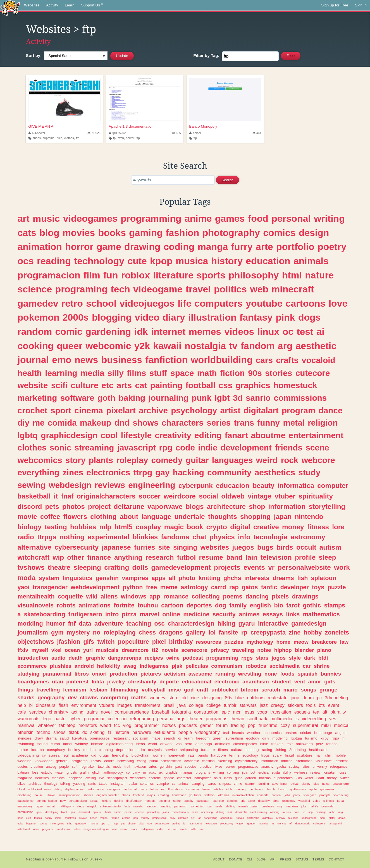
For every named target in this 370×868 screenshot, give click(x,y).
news (86, 360)
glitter (332, 818)
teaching (139, 623)
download (84, 812)
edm (141, 750)
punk (201, 398)
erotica (263, 772)
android (84, 666)
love (338, 303)
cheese (140, 812)
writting (218, 772)
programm (48, 829)
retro (72, 303)
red (175, 829)
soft (75, 767)
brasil (169, 705)
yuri (88, 650)
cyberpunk (196, 486)
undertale (189, 517)
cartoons (306, 303)
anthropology (113, 772)
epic (226, 712)
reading (54, 261)
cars (264, 360)
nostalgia (205, 346)
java (182, 705)
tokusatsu (211, 823)
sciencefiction (171, 761)
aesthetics (275, 472)
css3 (343, 772)
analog (51, 767)
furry (242, 247)
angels (341, 733)
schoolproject (117, 778)
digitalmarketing (120, 744)
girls (330, 682)
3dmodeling (336, 698)
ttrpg (143, 472)
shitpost (225, 784)
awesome (200, 674)
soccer (149, 496)
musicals (107, 650)
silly (116, 373)
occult (306, 547)
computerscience (132, 712)
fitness (318, 527)
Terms (318, 859)
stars (262, 658)
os (163, 789)
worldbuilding (222, 360)
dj (180, 738)
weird (267, 460)
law (344, 642)
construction (206, 712)
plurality (338, 712)
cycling (91, 778)
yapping (79, 784)
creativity (173, 435)
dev (72, 697)
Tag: (207, 55)
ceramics (147, 784)
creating (163, 795)
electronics (108, 472)
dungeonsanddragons (96, 829)
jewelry (116, 682)
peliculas (197, 666)
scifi (59, 385)
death (76, 658)
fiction (232, 373)
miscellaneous (180, 812)
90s (255, 373)
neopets (150, 801)
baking (132, 398)
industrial (131, 789)
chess (147, 632)
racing (267, 750)
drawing (142, 247)
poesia (128, 812)
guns (238, 778)
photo (187, 578)
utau (58, 682)
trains (92, 712)
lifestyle (136, 435)
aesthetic (316, 346)
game (109, 247)
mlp (105, 527)
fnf (72, 623)
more (323, 818)
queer (70, 346)
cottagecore (162, 823)
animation (40, 247)
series (219, 423)
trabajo (240, 818)
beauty (263, 486)
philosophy (254, 275)
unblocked (225, 690)
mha (70, 823)
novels (170, 650)
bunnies (331, 674)
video (147, 317)
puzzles (234, 642)
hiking (226, 623)
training (241, 789)
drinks (342, 818)
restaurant (121, 738)
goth (106, 398)
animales (223, 744)
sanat (195, 812)
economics (273, 733)
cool (109, 435)
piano (324, 650)
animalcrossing (248, 806)
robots (66, 605)
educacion (233, 486)
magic (174, 527)
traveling (243, 650)
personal (291, 218)
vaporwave (165, 506)
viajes (151, 795)
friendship (120, 755)
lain (252, 557)
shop (257, 506)
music (46, 218)
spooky (188, 801)
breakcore (324, 642)
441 (257, 133)
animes (249, 614)
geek (39, 812)
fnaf (67, 496)
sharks (26, 697)
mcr (237, 712)
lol (212, 632)
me (39, 423)
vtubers (107, 705)
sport (61, 410)
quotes (23, 767)
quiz (73, 812)
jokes (166, 812)
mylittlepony (66, 806)
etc (108, 385)
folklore (106, 801)
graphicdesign (69, 435)
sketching (225, 761)
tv (233, 346)
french (282, 789)
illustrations (175, 789)
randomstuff (64, 829)
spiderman (327, 789)
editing (208, 435)
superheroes (283, 778)
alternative (35, 547)
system (49, 578)
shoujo (132, 823)
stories (279, 373)
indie (208, 448)
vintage (260, 496)
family (238, 605)
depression (125, 750)
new (63, 801)
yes (333, 719)
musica (192, 261)
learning (61, 373)
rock (290, 460)
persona (165, 719)
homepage (323, 733)
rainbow (151, 806)
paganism (181, 806)
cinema (89, 410)
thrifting (287, 761)
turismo (311, 738)
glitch (96, 772)
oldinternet (24, 829)
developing (52, 812)
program (299, 410)
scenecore (194, 650)
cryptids (171, 772)
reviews (110, 485)
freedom (203, 738)
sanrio (258, 398)
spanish (308, 674)
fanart (236, 435)
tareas (94, 801)
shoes (37, 138)
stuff (158, 373)
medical (342, 725)
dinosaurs (46, 705)
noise (264, 650)
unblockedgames (39, 789)
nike (59, 138)
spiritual (98, 812)
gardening (108, 332)
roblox (136, 275)
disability (264, 801)
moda (27, 578)
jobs (287, 795)
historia (122, 732)
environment (84, 705)
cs (174, 784)
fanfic (269, 587)
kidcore (97, 744)
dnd (122, 423)
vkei (57, 650)
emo (62, 360)
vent (300, 682)
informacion (269, 761)
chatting (252, 750)
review (315, 772)
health (30, 373)
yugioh (240, 823)
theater (195, 719)
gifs (89, 642)
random (35, 332)
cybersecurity (77, 547)
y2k (142, 346)
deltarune (129, 506)
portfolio (295, 247)
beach (94, 818)
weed (106, 725)
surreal (55, 755)
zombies (183, 818)
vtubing (220, 812)
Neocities (34, 859)
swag (130, 666)
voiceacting (341, 795)
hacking (188, 472)
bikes (22, 784)
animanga (204, 744)
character (184, 778)
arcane (126, 818)
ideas (140, 744)
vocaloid (318, 360)
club (29, 818)
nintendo (309, 517)
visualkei (304, 801)
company (133, 772)
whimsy (82, 744)
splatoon (324, 578)
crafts (287, 360)
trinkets (277, 744)
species (191, 767)
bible (264, 744)
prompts (325, 795)
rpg (166, 448)
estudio (47, 772)
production (124, 674)
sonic (61, 448)
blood (21, 789)
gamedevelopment (181, 567)
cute (137, 261)
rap (234, 587)
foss (35, 772)
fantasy (256, 317)
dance (331, 410)
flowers (75, 517)
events (254, 567)
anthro (118, 812)
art (24, 218)
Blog (261, 859)
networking (126, 761)
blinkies (145, 537)
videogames (90, 218)
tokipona (293, 818)
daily (172, 818)
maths (139, 697)
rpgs (247, 658)
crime (238, 784)
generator (81, 823)
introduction (33, 658)
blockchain (140, 755)
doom (308, 698)
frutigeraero (85, 614)
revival (294, 784)
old (185, 698)
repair (40, 806)
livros (218, 767)
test (305, 332)
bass (20, 818)
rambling (165, 806)
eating (142, 761)
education (268, 261)
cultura (237, 750)
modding (30, 623)
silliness (329, 801)
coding (179, 247)
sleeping (87, 567)
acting (77, 712)
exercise (218, 801)
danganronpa (125, 658)
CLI (249, 859)
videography (207, 732)
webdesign (70, 485)
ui (273, 823)
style (295, 658)
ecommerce (32, 666)
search (169, 738)
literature (173, 275)
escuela (302, 712)
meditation (256, 789)
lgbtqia (296, 738)
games (230, 218)
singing (185, 547)
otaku (133, 784)
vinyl (280, 806)
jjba (245, 772)
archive (153, 410)
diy (24, 423)
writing (329, 218)
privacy (220, 650)
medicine (196, 614)
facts (127, 806)
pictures (151, 674)
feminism (75, 690)
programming (151, 218)
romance (176, 596)
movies (79, 233)
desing (119, 801)
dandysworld (303, 823)
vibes (36, 829)
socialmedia (285, 666)
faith (193, 829)
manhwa (26, 725)
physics (222, 537)
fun (111, 275)
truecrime (268, 725)
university (320, 767)
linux (268, 332)
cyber (75, 719)
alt (325, 712)
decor (143, 789)
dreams (283, 578)
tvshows (31, 567)
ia (184, 823)
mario (290, 690)
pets (52, 506)
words (184, 829)
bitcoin (250, 690)
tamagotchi (335, 823)
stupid (135, 829)
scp (311, 812)
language (156, 517)
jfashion (69, 642)
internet (168, 332)
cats (27, 233)
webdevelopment (95, 587)
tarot (293, 605)
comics (279, 233)
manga (213, 247)
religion (323, 423)
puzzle (337, 587)
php (136, 818)
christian (208, 761)
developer (295, 587)
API (273, 859)
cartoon (172, 605)
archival (281, 818)
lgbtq (28, 435)
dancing (257, 596)
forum (222, 725)
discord (30, 506)
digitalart (261, 410)
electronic (227, 682)
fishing (281, 750)
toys (318, 587)
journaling (169, 398)
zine (295, 632)
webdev (157, 698)
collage (196, 705)
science (35, 289)
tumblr (230, 705)
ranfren (115, 818)
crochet (33, 410)
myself (40, 650)
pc (319, 698)
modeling (280, 738)
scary (277, 755)
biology (30, 527)
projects (227, 567)
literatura (79, 738)
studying (29, 674)
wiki (92, 596)
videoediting (314, 719)
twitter (344, 778)
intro (112, 614)
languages (232, 460)
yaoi (24, 587)
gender (251, 823)
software (77, 398)
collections (319, 823)
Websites (32, 5)
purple (64, 767)
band (234, 557)
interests (257, 578)
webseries (138, 778)
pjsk (177, 666)
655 (176, 133)
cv (44, 755)
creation (37, 767)
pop (251, 725)
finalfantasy (134, 801)
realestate (278, 698)
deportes (199, 605)
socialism (140, 738)
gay (162, 472)
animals (311, 261)
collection (117, 719)
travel (198, 289)
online (171, 614)
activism (175, 674)
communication (47, 801)
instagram (118, 784)
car (307, 666)
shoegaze (310, 795)
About (219, 859)
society (294, 767)
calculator (203, 801)
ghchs (232, 578)
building (264, 784)
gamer (207, 725)
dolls (140, 567)
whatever (47, 725)
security (224, 614)
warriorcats (29, 719)
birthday (181, 642)
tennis (234, 755)
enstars (291, 733)
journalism (33, 632)
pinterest (77, 682)
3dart (320, 778)
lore (338, 527)
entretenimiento (110, 806)
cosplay (148, 527)
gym (57, 632)
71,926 (94, 133)
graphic (95, 658)
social (208, 496)
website (33, 385)
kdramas (223, 795)
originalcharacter (108, 795)
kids (299, 778)
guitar (197, 460)
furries (145, 547)
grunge (328, 690)
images (125, 705)
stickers (295, 705)
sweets (138, 806)
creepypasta (268, 632)
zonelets (337, 632)
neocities (42, 778)
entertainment (316, 435)
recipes (154, 658)
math (207, 373)
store (173, 698)
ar (200, 818)
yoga (262, 712)
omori (99, 674)
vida (141, 823)
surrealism (234, 738)
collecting (206, 596)
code (185, 448)
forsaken (330, 772)
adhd (332, 812)
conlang (233, 772)
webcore (318, 460)
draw (39, 738)
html (292, 275)
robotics (256, 666)
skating (97, 732)
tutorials (104, 767)
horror (79, 247)
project (99, 506)
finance (99, 557)
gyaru (247, 623)
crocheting (25, 795)
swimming (26, 744)
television (276, 557)
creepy (278, 705)
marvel (149, 614)
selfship (209, 795)
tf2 (155, 650)
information (287, 506)
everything (39, 472)
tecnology (289, 801)
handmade (179, 795)
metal (294, 423)
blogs (195, 506)
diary (174, 317)
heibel (195, 133)
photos (74, 506)
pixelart (121, 410)
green (218, 738)
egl (66, 755)
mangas (186, 772)
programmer (147, 725)
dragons (171, 632)
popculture (133, 642)
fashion (182, 233)
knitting (209, 578)
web (121, 138)
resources (209, 642)
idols (229, 789)
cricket (306, 733)
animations (95, 605)
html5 (124, 527)
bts (322, 705)
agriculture (226, 818)
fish (302, 578)
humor (55, 623)
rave (115, 829)
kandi (68, 744)
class (228, 778)
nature (319, 275)
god (189, 690)
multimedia (281, 719)
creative (266, 527)
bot (253, 772)
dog (221, 605)
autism (330, 547)
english (261, 605)
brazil (289, 755)
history (227, 261)
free (152, 587)
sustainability (281, 772)
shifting (230, 806)
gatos (250, 587)
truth (128, 767)
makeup (96, 423)
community (229, 472)
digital (240, 527)
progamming (222, 658)
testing (56, 527)
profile (305, 557)
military (145, 818)
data (85, 623)
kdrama (38, 750)
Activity (52, 5)
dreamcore (135, 650)
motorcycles (57, 823)
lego (47, 719)
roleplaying (119, 632)
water (59, 772)
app (155, 596)
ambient (342, 761)
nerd (188, 744)
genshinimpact (171, 767)
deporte (169, 682)
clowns (89, 697)
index (160, 829)
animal (183, 784)
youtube (264, 303)
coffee (50, 517)
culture (84, 385)
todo (149, 823)
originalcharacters (106, 496)
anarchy (267, 767)
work (342, 567)
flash (63, 705)
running (225, 674)
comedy (167, 460)
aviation (140, 767)
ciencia (282, 823)
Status (302, 859)
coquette (70, 596)
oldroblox (268, 818)
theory (332, 778)
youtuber (195, 795)
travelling (48, 690)
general (62, 761)
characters (183, 423)
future (154, 789)
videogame (158, 289)
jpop (295, 698)
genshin (107, 578)
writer (309, 778)
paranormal (57, 674)
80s (228, 698)
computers (219, 303)
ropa (336, 738)
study (309, 472)
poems (233, 596)
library (96, 761)
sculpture (305, 755)
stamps (335, 605)
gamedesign (309, 623)
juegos (243, 547)
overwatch (328, 806)
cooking (36, 346)
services (37, 712)
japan (283, 517)
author (23, 750)
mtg (341, 812)
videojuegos (147, 303)
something (197, 806)
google (169, 778)
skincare (25, 738)
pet (123, 823)
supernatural (305, 725)
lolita (98, 682)
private (83, 818)
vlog (127, 725)
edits (20, 823)
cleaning (106, 750)
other (76, 557)
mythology (260, 642)
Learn (70, 5)
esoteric (155, 778)
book (195, 527)
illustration (212, 317)
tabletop (67, 725)
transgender (50, 587)
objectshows (36, 642)
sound (43, 744)
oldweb (233, 496)
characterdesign (191, 623)
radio (26, 537)
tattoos (332, 744)
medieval (59, 778)
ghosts (72, 772)
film (92, 275)
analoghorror (341, 784)
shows (145, 423)
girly (266, 738)
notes (326, 784)
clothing (103, 517)
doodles (232, 801)
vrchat (51, 806)
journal (33, 360)
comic (69, 332)
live (101, 778)
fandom (258, 346)
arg (285, 346)
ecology (253, 738)
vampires (135, 578)
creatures (268, 806)
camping (198, 784)
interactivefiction (243, 795)
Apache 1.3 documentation (131, 126)
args (181, 719)
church (270, 789)
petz (319, 744)
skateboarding (45, 614)
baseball (160, 712)
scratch (271, 690)
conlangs (321, 812)
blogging (112, 317)
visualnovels (36, 605)
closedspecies (245, 744)
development (246, 448)
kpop (161, 261)
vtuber (285, 496)
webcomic (108, 346)
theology (51, 784)
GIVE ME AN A (41, 126)
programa (80, 761)
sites (306, 767)
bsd (226, 733)
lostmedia (192, 789)
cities (77, 829)
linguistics (77, 578)
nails (217, 778)
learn (188, 738)
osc (159, 623)
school (101, 303)
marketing (37, 398)
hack (108, 812)
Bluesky (96, 859)
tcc (117, 725)
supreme (49, 138)
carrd (219, 587)
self (193, 818)
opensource (100, 738)
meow (301, 642)
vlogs (81, 806)
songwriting (211, 818)
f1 (110, 732)
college (213, 705)
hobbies (83, 527)
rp (244, 632)
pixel (159, 642)
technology (99, 261)
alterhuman (304, 761)
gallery (196, 632)
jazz (264, 705)
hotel (297, 812)
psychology (194, 410)
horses (169, 725)
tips (103, 823)
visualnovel (324, 761)
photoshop (153, 812)
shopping (255, 517)
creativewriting (259, 812)
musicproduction (69, 795)
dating (58, 789)
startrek (250, 784)
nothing (72, 537)
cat (141, 385)
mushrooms (195, 823)
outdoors (256, 698)
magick (92, 806)
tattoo (103, 784)
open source (56, 859)
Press (285, 859)
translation (281, 712)
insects (238, 733)
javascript (137, 448)
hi (344, 738)
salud (64, 738)
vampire (163, 784)
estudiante (165, 732)
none (271, 674)
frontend (139, 795)
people (185, 732)
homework (176, 755)
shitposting (189, 750)
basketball (34, 496)
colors (109, 761)
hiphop (283, 650)
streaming (94, 448)
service (171, 750)
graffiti (84, 772)
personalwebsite (304, 567)
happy (49, 818)
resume (211, 557)
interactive (273, 623)
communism (227, 666)
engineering (152, 485)
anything (128, 557)
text (290, 744)
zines (73, 472)
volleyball (154, 690)
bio (279, 605)
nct (169, 829)
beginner (31, 823)
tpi (115, 138)
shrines (88, 795)
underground (309, 818)
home (283, 642)
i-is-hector (37, 133)
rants (92, 784)
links (293, 614)
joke (304, 806)
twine (173, 658)
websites (215, 547)
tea (316, 712)
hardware (142, 732)
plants (101, 460)
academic (192, 761)
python (133, 587)
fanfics (38, 818)
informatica (296, 486)
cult (210, 806)
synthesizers (298, 789)
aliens (109, 596)
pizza (129, 614)
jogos (279, 658)
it (56, 496)
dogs (310, 317)
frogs (266, 755)
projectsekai (159, 818)
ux (161, 772)
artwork (166, 744)
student (281, 682)
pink (285, 317)
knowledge (44, 761)
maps (156, 738)
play (316, 784)
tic (304, 812)
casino (124, 829)
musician (264, 823)
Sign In (361, 5)
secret (43, 823)
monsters (88, 725)
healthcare (318, 750)
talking (65, 784)
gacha (281, 767)
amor (315, 682)
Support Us (92, 5)
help (22, 705)
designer (164, 801)
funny (268, 423)
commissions (300, 398)
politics (230, 289)
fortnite (124, 605)
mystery (78, 632)
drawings (305, 596)
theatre (59, 567)
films (136, 373)
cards (212, 784)
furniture (208, 750)
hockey (74, 750)
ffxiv (23, 650)
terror (251, 801)
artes (153, 767)
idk (141, 332)
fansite (228, 632)
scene (317, 448)
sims (276, 801)
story (76, 460)
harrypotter (203, 778)
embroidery (25, 806)
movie (27, 517)
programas (217, 719)
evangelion (114, 789)
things (26, 690)
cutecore (313, 373)
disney (306, 784)
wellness (301, 772)
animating (207, 812)
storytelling (327, 506)
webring (275, 812)
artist (230, 410)
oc (288, 332)
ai (321, 332)
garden (251, 778)
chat (199, 537)
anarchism (256, 682)
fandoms (175, 537)
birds (285, 547)
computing (115, 697)
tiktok (74, 732)
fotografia (182, 712)
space (182, 373)
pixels (280, 596)
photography (231, 233)
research (160, 557)
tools (311, 705)
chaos (126, 795)
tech (120, 289)
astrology (194, 587)
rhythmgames (74, 789)
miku (326, 725)
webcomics (40, 460)
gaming (146, 233)
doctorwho (253, 818)
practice (206, 767)
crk (243, 801)
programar (94, 719)
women (159, 755)
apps (159, 578)
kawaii (167, 346)
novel (106, 712)
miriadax (149, 772)
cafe (22, 712)
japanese (116, 547)
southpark (257, 719)
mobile (340, 755)
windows (134, 596)
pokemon (39, 317)
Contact (336, 859)
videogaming (28, 755)
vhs (179, 744)
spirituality (316, 496)
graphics (253, 385)
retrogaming (142, 719)
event (334, 705)
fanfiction (166, 360)
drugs (104, 755)
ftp (78, 138)
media (92, 373)
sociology (250, 755)
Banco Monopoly (203, 126)
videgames (148, 829)
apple (313, 789)
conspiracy (56, 750)
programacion (49, 275)
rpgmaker (88, 767)
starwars (248, 705)
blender (304, 650)
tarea (341, 801)
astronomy (308, 537)
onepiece (75, 778)
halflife (314, 806)
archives (35, 784)
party (297, 795)
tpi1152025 (118, 133)
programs (203, 772)
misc (175, 690)
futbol (186, 557)
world (152, 744)
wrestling (250, 674)
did (94, 755)
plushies (61, 666)
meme (169, 587)
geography (51, 697)
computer (333, 486)
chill (328, 755)
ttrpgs (47, 537)
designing (212, 698)
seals (219, 806)
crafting (117, 567)
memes (205, 332)
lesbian (98, 690)
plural (154, 761)
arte (264, 247)
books (112, 233)
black (64, 812)
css (226, 385)
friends (289, 448)
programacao (248, 767)
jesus (249, 712)
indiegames (154, 666)
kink (230, 812)
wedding (25, 761)
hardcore (219, 755)
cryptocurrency (246, 761)
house (39, 795)
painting (166, 385)
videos (239, 332)
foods (287, 674)
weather (254, 733)
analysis (155, 750)
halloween (304, 744)
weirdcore (180, 496)
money (293, 527)
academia (80, 755)
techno (43, 732)
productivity (227, 823)
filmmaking (125, 690)
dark (310, 658)
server (130, 138)
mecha (94, 823)
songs (309, 690)
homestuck (295, 385)
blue (240, 698)
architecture (226, 506)
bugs (265, 547)
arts (124, 385)
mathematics (321, 614)
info (244, 537)
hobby (313, 632)
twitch (106, 642)
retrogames (339, 767)
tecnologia (271, 537)
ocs (26, 261)
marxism (292, 806)
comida (62, 423)
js (297, 719)
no (97, 632)
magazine (25, 778)
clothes (69, 138)
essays (273, 614)
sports (211, 275)
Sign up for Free (335, 5)
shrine (322, 666)
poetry (332, 247)
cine (195, 698)
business (122, 360)
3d (238, 398)
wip (59, 557)
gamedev (38, 303)
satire (177, 801)
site (164, 547)
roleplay (132, 460)
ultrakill (51, 795)
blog (49, 233)
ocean (72, 650)
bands (203, 755)
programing (82, 289)
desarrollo (241, 812)
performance (95, 789)
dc (85, 732)
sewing (32, 485)
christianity (142, 682)
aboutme (268, 435)
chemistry (59, 712)
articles (218, 789)
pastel (60, 719)
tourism (89, 750)
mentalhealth (36, 596)
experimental (109, 537)
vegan (104, 818)
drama (51, 738)
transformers (148, 705)
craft (203, 690)
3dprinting (298, 750)
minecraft (293, 289)
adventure (109, 623)
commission (26, 812)
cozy (285, 725)
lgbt (222, 398)
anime (198, 218)
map (115, 823)
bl (31, 705)
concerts (263, 795)
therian (237, 719)
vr (271, 567)
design (314, 233)
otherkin (26, 732)
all (172, 578)
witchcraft (34, 557)
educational (197, 682)
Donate (236, 859)
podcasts (188, 725)
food (258, 218)
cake (201, 829)
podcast (193, 658)
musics (287, 812)
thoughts (223, 517)
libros (82, 674)
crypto (217, 527)
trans (244, 423)
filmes (223, 750)
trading (238, 725)
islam (58, 818)
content (277, 795)
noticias (265, 778)
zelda (317, 801)
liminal (206, 789)
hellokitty (108, 666)
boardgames (33, 682)
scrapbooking (78, 801)
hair (319, 755)
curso (55, 744)
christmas (70, 818)
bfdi (323, 658)
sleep (328, 557)
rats (191, 755)
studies (176, 823)
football (200, 385)
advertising (279, 784)
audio (58, 658)
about (129, 517)
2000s (76, 317)
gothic (312, 605)
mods (117, 767)
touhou (148, 605)
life (184, 303)
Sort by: (34, 55)
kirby (325, 738)
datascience (26, 801)
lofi (290, 823)
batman (23, 772)
